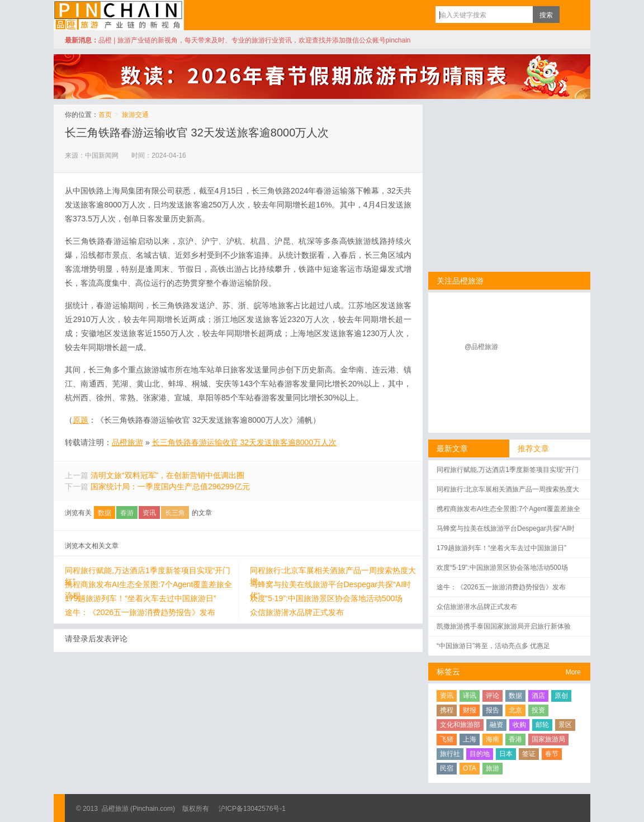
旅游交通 (135, 115)
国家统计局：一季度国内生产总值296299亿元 (170, 486)
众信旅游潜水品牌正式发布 (297, 612)
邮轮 (542, 725)
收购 (519, 725)
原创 (561, 696)
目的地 (480, 754)
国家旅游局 (548, 739)
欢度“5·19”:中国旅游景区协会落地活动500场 (326, 598)
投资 (538, 710)
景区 (565, 725)
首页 (105, 115)
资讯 (149, 513)
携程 (447, 710)
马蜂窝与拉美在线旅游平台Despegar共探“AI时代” (331, 585)
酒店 (538, 696)
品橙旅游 (119, 15)
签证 (529, 754)
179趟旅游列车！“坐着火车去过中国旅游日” (141, 598)
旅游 (493, 768)
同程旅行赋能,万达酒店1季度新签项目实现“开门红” (148, 571)
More (573, 672)
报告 (493, 710)
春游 (127, 513)
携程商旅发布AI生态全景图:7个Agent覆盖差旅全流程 (149, 585)
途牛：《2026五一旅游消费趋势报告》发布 (140, 612)
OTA (470, 768)
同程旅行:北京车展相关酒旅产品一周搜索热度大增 (333, 571)
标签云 (448, 672)
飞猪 (447, 739)
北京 (515, 710)
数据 (105, 513)
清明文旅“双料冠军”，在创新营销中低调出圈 (167, 475)
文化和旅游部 (460, 725)
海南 (493, 739)
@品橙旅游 (481, 347)
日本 (506, 754)
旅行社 (450, 754)
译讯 (470, 696)
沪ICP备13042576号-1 (252, 809)
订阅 (571, 15)
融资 (496, 725)
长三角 (175, 513)
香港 (515, 739)
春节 (552, 754)
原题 (80, 420)
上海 (470, 739)
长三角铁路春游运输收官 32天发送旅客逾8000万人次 (197, 133)
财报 (470, 710)
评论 (493, 696)
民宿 (447, 768)
